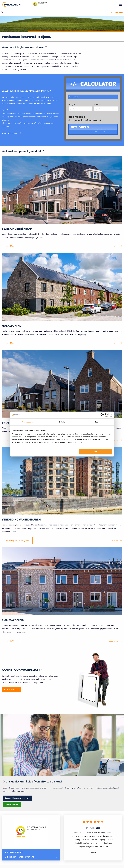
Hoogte (72, 104)
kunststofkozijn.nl (11, 689)
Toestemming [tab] (27, 422)
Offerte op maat (12, 805)
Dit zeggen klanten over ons (19, 857)
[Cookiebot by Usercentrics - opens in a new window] (102, 415)
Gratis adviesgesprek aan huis (17, 798)
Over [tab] (97, 422)
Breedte (97, 104)
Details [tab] (62, 422)
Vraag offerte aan (10, 133)
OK (96, 452)
